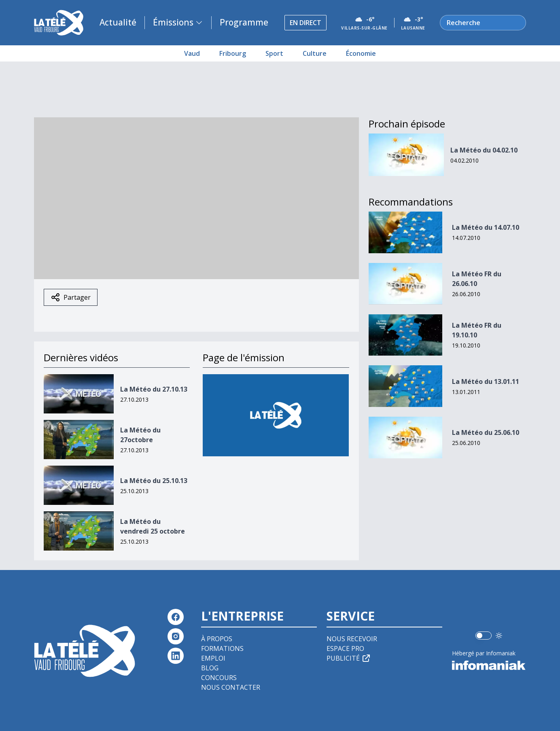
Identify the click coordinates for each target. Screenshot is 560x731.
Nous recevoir (352, 639)
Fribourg (233, 53)
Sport (274, 53)
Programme (244, 22)
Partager (71, 297)
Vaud (192, 53)
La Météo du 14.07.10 (486, 227)
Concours (219, 678)
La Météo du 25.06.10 (486, 432)
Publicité (349, 658)
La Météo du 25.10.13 (154, 481)
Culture (315, 53)
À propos (217, 639)
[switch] (484, 636)
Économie (361, 53)
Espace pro (345, 648)
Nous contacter (231, 687)
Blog (210, 668)
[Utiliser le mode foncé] (499, 636)
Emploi (213, 658)
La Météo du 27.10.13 (154, 389)
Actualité (118, 22)
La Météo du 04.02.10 (484, 150)
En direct (305, 23)
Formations (222, 648)
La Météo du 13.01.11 (486, 381)
